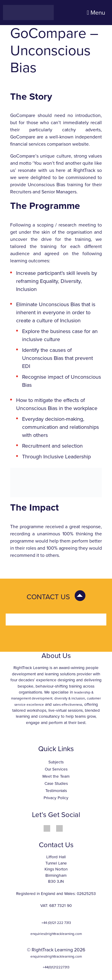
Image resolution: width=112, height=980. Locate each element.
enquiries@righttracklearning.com (56, 934)
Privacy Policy (56, 798)
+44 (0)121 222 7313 (56, 923)
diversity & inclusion (70, 698)
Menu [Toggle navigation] (96, 13)
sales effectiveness (67, 705)
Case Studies (56, 784)
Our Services (56, 769)
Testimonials (56, 791)
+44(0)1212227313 (56, 967)
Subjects (56, 762)
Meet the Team (56, 776)
